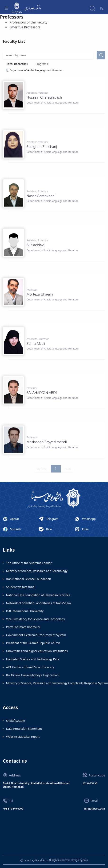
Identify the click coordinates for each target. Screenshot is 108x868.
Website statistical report (23, 737)
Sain (86, 860)
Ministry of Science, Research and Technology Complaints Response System (57, 683)
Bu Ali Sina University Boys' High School (33, 675)
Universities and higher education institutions (37, 651)
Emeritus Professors (25, 27)
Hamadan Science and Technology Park (33, 659)
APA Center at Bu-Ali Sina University (30, 667)
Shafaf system (16, 721)
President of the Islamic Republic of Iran (33, 643)
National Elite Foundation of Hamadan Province (38, 595)
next (68, 469)
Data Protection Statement (24, 729)
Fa (102, 8)
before (42, 469)
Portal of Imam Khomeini (23, 627)
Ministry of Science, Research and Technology (37, 571)
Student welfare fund (20, 587)
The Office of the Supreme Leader (29, 563)
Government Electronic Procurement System (36, 635)
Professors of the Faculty (28, 22)
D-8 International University (25, 611)
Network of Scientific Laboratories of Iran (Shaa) (38, 603)
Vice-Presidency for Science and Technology (36, 619)
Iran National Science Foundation (29, 579)
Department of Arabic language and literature (34, 70)
